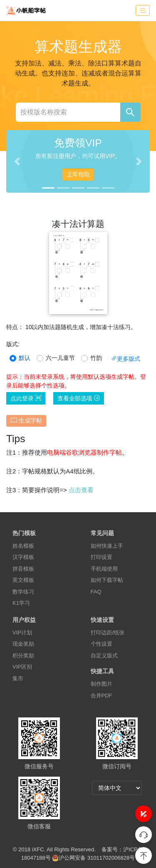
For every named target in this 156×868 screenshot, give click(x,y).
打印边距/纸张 (108, 633)
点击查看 (81, 490)
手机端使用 (104, 569)
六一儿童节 (60, 358)
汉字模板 (23, 557)
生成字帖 (26, 420)
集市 (18, 678)
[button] (144, 814)
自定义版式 (104, 655)
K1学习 (21, 603)
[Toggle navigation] (143, 11)
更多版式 (126, 359)
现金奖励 (23, 644)
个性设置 (102, 644)
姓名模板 (23, 546)
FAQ (96, 592)
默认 (25, 358)
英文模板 (23, 580)
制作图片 (102, 684)
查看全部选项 (79, 398)
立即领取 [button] (78, 174)
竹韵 (96, 358)
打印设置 (102, 557)
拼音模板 (23, 569)
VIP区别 (22, 667)
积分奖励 (23, 655)
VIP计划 (22, 633)
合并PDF (102, 696)
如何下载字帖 (107, 580)
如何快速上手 (107, 546)
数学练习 (23, 592)
